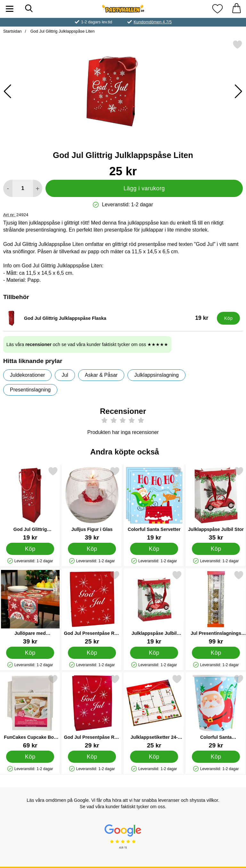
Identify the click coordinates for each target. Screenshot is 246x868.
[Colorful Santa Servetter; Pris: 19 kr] (154, 504)
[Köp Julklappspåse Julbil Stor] (216, 549)
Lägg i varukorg (144, 188)
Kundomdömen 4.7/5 (153, 22)
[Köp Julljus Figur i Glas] (92, 549)
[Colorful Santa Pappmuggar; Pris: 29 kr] (216, 711)
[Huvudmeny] (10, 9)
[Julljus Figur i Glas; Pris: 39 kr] (92, 504)
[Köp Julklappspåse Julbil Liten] (154, 653)
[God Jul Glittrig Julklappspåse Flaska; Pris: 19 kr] (109, 318)
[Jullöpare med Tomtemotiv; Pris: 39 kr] (30, 608)
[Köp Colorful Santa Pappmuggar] (216, 757)
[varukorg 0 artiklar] (236, 9)
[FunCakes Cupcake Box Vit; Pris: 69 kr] (30, 711)
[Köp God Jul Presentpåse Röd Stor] (92, 757)
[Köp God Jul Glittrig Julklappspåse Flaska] (228, 318)
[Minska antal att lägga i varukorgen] (8, 188)
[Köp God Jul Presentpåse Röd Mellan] (92, 653)
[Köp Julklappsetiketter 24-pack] (154, 757)
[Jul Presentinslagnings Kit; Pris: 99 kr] (216, 608)
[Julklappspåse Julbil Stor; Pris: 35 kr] (216, 504)
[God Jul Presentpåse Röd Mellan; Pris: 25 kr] (92, 608)
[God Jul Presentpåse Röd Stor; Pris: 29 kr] (92, 711)
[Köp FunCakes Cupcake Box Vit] (30, 757)
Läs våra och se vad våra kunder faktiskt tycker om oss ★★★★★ (87, 344)
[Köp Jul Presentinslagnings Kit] (216, 653)
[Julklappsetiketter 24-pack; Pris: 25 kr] (154, 711)
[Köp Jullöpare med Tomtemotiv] (30, 653)
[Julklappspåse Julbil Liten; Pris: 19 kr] (154, 608)
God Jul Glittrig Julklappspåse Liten (62, 31)
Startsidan (12, 31)
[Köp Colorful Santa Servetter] (154, 549)
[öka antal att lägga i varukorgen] (38, 188)
